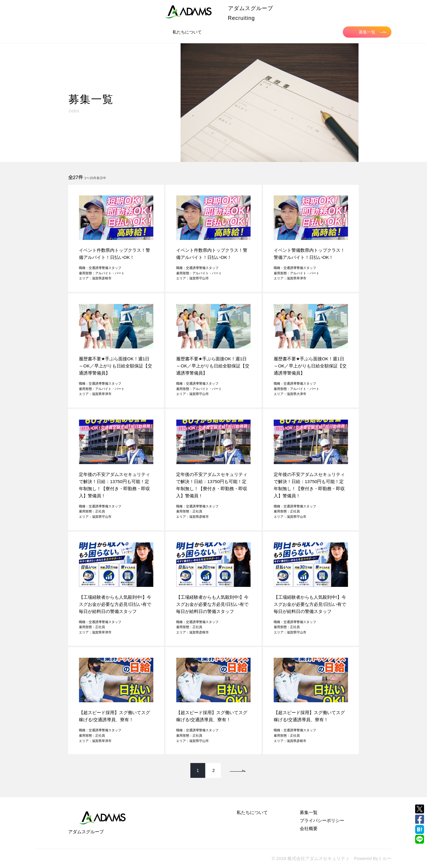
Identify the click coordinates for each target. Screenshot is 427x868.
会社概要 (309, 828)
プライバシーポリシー (322, 820)
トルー (385, 858)
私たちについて (187, 32)
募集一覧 (372, 32)
